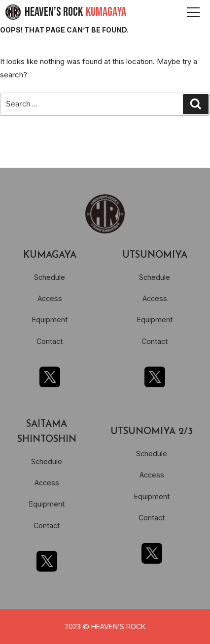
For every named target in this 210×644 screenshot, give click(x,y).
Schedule (50, 277)
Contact (50, 341)
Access (50, 298)
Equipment (50, 320)
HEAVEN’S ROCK (75, 12)
